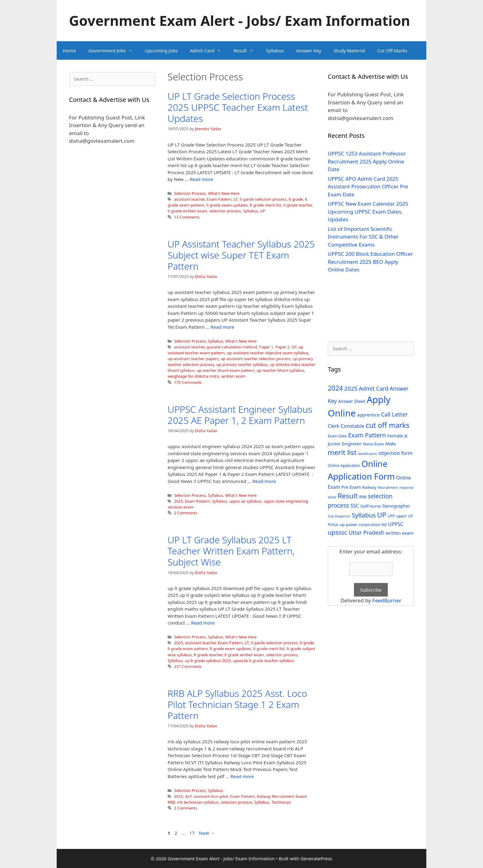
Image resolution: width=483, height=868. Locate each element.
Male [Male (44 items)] (390, 444)
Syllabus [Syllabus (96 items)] (364, 515)
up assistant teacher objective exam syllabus (268, 353)
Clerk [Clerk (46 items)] (333, 426)
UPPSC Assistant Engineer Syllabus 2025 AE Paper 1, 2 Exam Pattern (240, 415)
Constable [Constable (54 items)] (352, 426)
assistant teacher (189, 199)
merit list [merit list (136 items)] (342, 452)
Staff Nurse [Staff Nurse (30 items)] (371, 506)
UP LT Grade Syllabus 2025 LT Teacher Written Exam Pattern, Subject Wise (231, 551)
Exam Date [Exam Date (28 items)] (337, 436)
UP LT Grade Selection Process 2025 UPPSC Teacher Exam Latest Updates (238, 107)
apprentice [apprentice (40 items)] (368, 415)
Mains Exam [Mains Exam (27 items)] (373, 444)
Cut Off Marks (392, 50)
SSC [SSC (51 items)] (355, 506)
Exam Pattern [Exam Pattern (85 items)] (367, 435)
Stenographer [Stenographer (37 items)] (396, 506)
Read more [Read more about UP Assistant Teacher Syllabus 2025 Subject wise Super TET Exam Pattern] (223, 327)
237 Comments (188, 666)
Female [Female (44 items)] (395, 436)
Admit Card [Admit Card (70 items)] (374, 388)
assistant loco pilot (211, 796)
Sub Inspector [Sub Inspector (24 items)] (339, 516)
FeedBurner (387, 600)
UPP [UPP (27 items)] (391, 516)
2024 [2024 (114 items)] (335, 388)
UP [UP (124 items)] (382, 515)
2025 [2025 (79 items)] (351, 388)
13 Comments (187, 217)
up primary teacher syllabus (242, 364)
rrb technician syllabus (198, 802)
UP (263, 211)
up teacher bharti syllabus (280, 370)
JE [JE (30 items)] (406, 436)
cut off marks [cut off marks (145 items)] (388, 425)
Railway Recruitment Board (282, 796)
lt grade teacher (298, 205)
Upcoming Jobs (161, 50)
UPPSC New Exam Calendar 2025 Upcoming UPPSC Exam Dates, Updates (368, 211)
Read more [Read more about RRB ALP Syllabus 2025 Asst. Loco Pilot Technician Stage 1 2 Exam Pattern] (242, 776)
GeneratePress (316, 858)
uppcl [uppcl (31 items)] (401, 516)
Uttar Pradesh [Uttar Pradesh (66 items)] (366, 532)
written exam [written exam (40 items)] (400, 533)
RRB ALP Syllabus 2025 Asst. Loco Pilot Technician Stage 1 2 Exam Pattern (237, 704)
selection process (225, 211)
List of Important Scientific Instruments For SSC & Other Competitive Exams (363, 237)
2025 (179, 501)
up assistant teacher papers (193, 359)
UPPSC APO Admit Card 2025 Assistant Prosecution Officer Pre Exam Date (368, 187)
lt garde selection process (263, 199)
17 (193, 833)
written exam (233, 376)
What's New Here (224, 193)
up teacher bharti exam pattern (225, 370)
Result (247, 50)
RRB (171, 802)
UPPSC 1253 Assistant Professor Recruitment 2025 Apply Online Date (367, 161)
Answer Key (308, 50)
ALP (188, 796)
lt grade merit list (266, 205)
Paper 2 (282, 347)
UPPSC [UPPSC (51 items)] (396, 524)
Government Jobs (114, 50)
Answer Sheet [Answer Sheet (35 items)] (352, 401)
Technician (281, 802)
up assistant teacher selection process (256, 359)
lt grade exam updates (227, 205)
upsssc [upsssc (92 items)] (337, 532)
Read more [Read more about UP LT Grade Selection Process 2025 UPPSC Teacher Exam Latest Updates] (202, 179)
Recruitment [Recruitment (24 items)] (388, 487)
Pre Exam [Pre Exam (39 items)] (351, 487)
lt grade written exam (187, 211)
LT (235, 199)
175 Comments (188, 382)
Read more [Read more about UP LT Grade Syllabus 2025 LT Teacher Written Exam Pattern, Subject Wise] (203, 623)
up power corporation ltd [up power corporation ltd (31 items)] (363, 524)
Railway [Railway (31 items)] (369, 487)
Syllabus (275, 50)
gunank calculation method (232, 347)
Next (207, 833)
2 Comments (186, 513)
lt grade (296, 199)
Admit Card (209, 50)
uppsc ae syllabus (245, 501)
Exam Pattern (219, 199)
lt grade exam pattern (188, 649)
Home (69, 50)
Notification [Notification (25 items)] (367, 454)
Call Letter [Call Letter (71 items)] (394, 414)
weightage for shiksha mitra (193, 376)
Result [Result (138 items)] (348, 496)
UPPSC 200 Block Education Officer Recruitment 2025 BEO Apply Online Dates (370, 262)
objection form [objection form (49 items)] (396, 453)
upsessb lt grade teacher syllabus (264, 661)
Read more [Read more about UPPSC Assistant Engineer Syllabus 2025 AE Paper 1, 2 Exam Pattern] (264, 481)
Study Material (349, 50)
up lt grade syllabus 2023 (208, 661)
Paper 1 (266, 347)
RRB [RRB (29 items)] (363, 497)
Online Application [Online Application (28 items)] (344, 466)
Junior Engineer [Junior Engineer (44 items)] (345, 444)
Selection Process (190, 193)
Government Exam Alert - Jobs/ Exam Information (239, 20)
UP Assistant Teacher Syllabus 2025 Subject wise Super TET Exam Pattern (241, 255)
